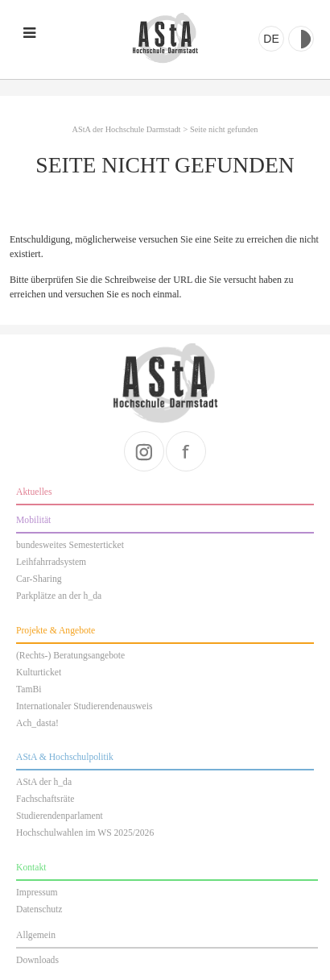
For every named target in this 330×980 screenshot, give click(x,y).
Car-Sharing (39, 579)
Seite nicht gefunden (224, 129)
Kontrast (301, 39)
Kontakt (31, 868)
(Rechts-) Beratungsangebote (70, 656)
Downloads (37, 960)
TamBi (29, 689)
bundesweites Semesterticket (70, 545)
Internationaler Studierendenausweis (84, 706)
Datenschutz (39, 909)
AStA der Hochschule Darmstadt (165, 38)
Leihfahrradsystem (51, 562)
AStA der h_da (44, 782)
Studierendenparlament (60, 816)
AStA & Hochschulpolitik (65, 757)
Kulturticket (39, 673)
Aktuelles (34, 492)
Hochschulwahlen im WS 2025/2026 (85, 833)
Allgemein (36, 935)
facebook (186, 451)
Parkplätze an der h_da (59, 596)
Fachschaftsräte (45, 799)
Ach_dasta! (37, 723)
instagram (144, 451)
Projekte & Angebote (56, 631)
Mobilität (33, 520)
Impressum (37, 893)
